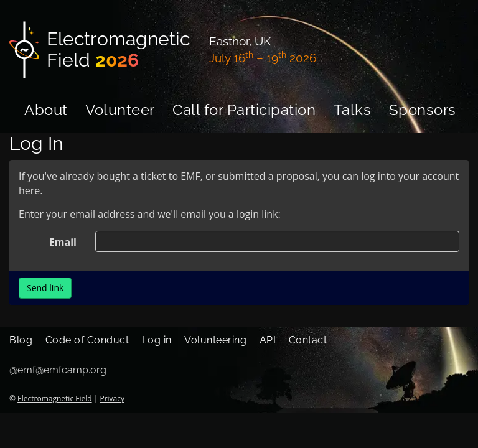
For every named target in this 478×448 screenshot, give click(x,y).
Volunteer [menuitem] (120, 110)
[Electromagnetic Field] (102, 50)
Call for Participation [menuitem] (244, 110)
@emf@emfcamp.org (58, 370)
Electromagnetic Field (54, 399)
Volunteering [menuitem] (215, 340)
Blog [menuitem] (21, 340)
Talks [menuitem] (353, 110)
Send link (45, 288)
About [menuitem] (46, 110)
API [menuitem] (268, 340)
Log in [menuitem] (157, 340)
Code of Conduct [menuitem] (87, 340)
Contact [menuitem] (308, 340)
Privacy (112, 399)
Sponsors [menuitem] (423, 110)
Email (63, 242)
